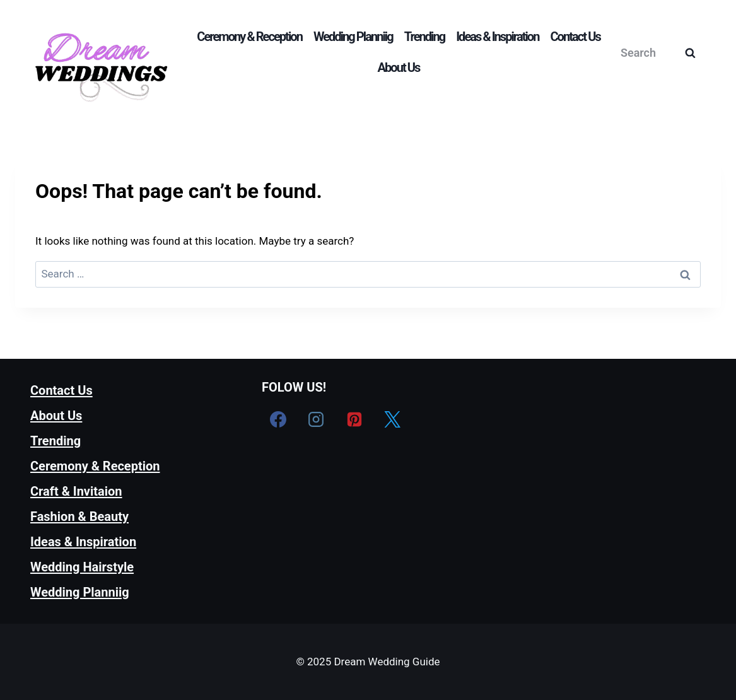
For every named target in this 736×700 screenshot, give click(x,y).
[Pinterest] (354, 419)
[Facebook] (278, 419)
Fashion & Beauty (79, 516)
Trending (425, 37)
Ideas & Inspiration (497, 37)
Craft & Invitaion (76, 491)
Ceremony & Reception (249, 37)
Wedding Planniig (353, 37)
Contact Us (575, 37)
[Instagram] (316, 419)
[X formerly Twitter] (392, 419)
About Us (399, 67)
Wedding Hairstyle (82, 567)
